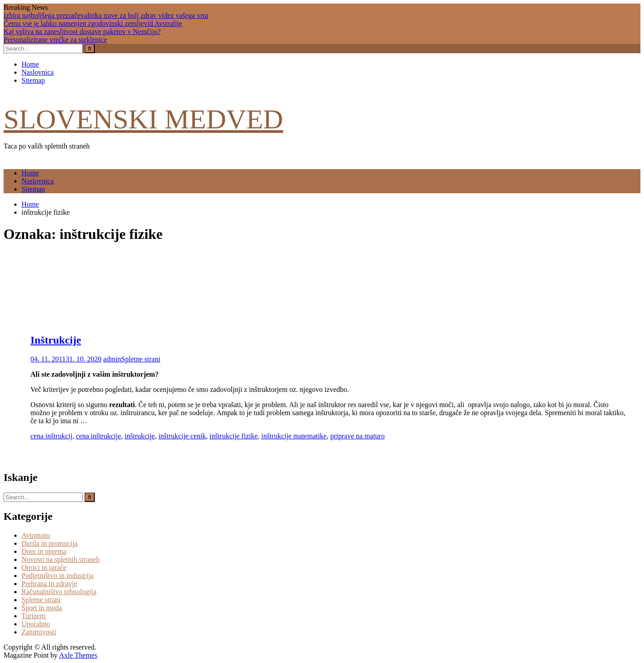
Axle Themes (78, 655)
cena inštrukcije (99, 436)
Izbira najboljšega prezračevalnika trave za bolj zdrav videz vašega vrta (106, 15)
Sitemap (33, 80)
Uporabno (36, 624)
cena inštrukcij (51, 436)
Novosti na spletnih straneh (61, 559)
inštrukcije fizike (233, 436)
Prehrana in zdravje (49, 584)
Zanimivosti (39, 632)
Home (30, 64)
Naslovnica (38, 72)
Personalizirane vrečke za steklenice (55, 40)
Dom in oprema (44, 551)
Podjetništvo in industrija (57, 576)
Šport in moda (42, 608)
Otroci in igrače (44, 567)
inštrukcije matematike (294, 436)
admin (112, 359)
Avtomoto (36, 535)
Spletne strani (141, 359)
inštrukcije (140, 436)
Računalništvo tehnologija (59, 592)
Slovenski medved (143, 119)
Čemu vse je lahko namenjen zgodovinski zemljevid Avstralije (93, 23)
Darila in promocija (49, 543)
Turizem (34, 616)
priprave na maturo (357, 436)
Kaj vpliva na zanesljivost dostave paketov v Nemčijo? (82, 32)
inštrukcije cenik (182, 436)
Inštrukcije (56, 340)
